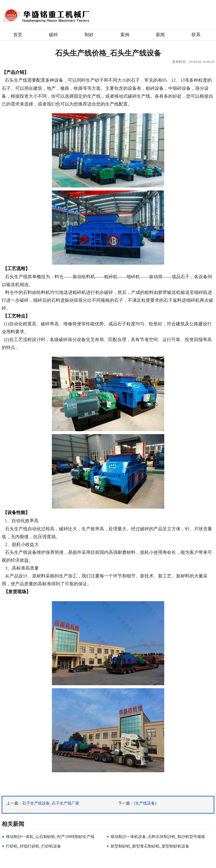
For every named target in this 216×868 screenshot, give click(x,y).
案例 (125, 35)
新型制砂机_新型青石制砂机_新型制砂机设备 (150, 846)
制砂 (89, 35)
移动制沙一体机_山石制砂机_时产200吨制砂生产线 (50, 837)
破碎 (53, 35)
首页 (18, 35)
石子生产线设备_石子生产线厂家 (51, 803)
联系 (196, 35)
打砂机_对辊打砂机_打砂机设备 (33, 846)
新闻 (160, 35)
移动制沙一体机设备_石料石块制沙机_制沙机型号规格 (158, 837)
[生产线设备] (145, 803)
